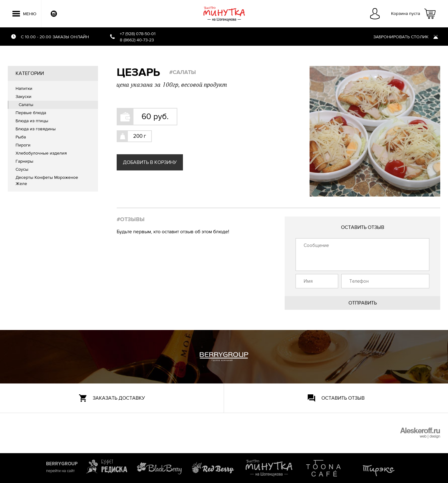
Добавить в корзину (150, 162)
